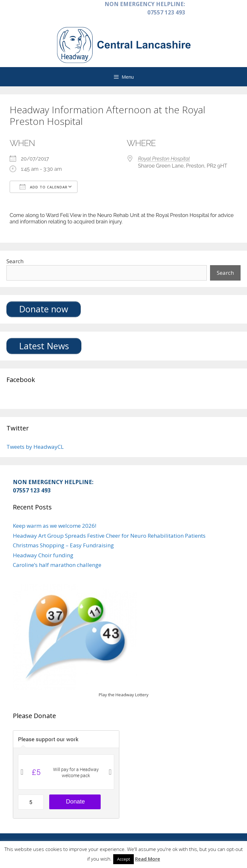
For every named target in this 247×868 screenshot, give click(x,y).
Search (15, 261)
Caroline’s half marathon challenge (57, 565)
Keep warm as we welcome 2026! (55, 526)
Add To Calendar (44, 187)
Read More (148, 859)
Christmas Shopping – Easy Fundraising (63, 545)
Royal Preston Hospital (164, 159)
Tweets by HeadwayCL (35, 447)
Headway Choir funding (43, 555)
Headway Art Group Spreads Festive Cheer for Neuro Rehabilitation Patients (109, 536)
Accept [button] (123, 859)
